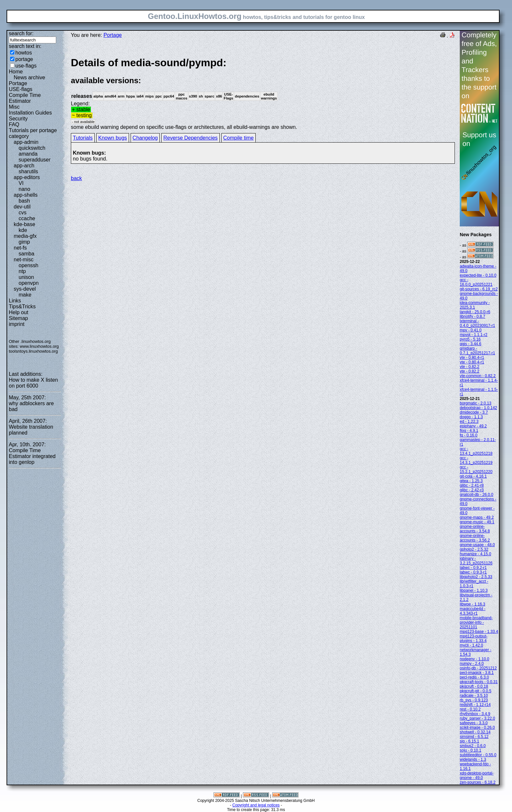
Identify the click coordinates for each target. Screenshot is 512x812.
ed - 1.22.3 (469, 421)
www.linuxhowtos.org (39, 346)
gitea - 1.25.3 (471, 481)
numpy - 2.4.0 (472, 664)
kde (23, 230)
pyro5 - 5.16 (470, 339)
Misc (14, 107)
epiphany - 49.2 (473, 426)
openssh (29, 265)
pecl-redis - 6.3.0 (474, 677)
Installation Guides (30, 113)
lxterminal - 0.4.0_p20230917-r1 (477, 323)
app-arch (24, 166)
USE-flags (21, 89)
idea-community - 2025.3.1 (475, 305)
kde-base (24, 224)
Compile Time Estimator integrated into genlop (32, 456)
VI (21, 183)
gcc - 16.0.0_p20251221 (476, 282)
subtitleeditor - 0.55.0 (478, 755)
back (76, 178)
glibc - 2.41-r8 (472, 485)
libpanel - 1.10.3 (474, 590)
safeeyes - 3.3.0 (474, 723)
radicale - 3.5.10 (474, 696)
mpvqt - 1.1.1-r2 (474, 335)
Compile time (239, 138)
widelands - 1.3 (473, 759)
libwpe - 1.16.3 (472, 604)
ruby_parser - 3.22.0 (477, 718)
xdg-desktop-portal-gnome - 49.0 (477, 775)
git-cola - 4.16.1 (473, 476)
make (25, 295)
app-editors (27, 177)
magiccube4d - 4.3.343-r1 (473, 611)
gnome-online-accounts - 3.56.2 (475, 538)
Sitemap (18, 318)
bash (24, 201)
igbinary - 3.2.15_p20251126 (476, 561)
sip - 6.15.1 (469, 741)
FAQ (14, 124)
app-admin (26, 142)
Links (15, 301)
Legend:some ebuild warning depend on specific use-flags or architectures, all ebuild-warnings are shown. (263, 93)
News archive (29, 77)
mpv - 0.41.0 (471, 330)
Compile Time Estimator (25, 98)
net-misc (24, 260)
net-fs (20, 248)
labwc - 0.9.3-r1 (473, 572)
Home (16, 72)
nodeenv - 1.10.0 (474, 659)
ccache (27, 218)
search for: (21, 33)
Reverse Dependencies (190, 138)
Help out (19, 312)
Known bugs (113, 138)
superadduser (35, 160)
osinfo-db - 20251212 (478, 668)
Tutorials (83, 138)
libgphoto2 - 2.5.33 (476, 577)
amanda (28, 154)
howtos (24, 53)
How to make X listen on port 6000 (33, 383)
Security (18, 119)
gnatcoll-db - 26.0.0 (477, 495)
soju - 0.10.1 (471, 750)
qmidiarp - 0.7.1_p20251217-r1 (477, 351)
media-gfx (25, 236)
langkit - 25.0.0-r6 (475, 312)
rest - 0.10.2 (470, 709)
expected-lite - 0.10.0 (478, 275)
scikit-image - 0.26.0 (477, 728)
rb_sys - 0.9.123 (474, 700)
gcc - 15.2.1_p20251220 (476, 469)
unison (26, 277)
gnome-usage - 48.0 (477, 545)
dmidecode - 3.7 (474, 412)
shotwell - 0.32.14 (475, 732)
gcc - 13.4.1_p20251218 (476, 451)
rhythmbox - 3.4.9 (475, 714)
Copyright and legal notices (256, 805)
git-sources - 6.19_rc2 (479, 289)
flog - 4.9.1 (469, 431)
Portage (18, 83)
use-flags (26, 66)
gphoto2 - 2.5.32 (474, 549)
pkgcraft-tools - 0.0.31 (479, 682)
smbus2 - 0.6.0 (473, 746)
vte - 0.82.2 (470, 367)
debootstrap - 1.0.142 (478, 408)
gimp (24, 242)
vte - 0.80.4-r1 (472, 358)
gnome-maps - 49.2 (477, 517)
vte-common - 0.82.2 (478, 376)
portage (24, 59)
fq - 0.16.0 (469, 435)
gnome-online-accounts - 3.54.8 (475, 529)
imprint (17, 324)
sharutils (28, 171)
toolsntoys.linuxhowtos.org (33, 351)
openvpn (29, 283)
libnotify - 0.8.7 (472, 316)
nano (24, 189)
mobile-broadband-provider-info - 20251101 (476, 622)
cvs (23, 213)
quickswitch (32, 148)
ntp (22, 271)
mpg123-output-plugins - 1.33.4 (474, 638)
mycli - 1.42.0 (471, 645)
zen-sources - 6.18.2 (478, 782)
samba (26, 254)
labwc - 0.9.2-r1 (473, 568)
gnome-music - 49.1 (477, 522)
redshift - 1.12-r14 (475, 705)
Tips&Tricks (22, 306)
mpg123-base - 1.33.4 (479, 632)
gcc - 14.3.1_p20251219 (476, 460)
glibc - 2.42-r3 (472, 490)
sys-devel (25, 289)
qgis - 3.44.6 (471, 344)
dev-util (22, 207)
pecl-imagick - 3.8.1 (477, 673)
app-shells (26, 195)
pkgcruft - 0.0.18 (474, 686)
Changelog (145, 138)
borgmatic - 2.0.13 (476, 403)
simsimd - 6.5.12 (474, 737)
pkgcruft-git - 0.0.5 (476, 691)
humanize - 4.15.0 (475, 554)
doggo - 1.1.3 (471, 417)
